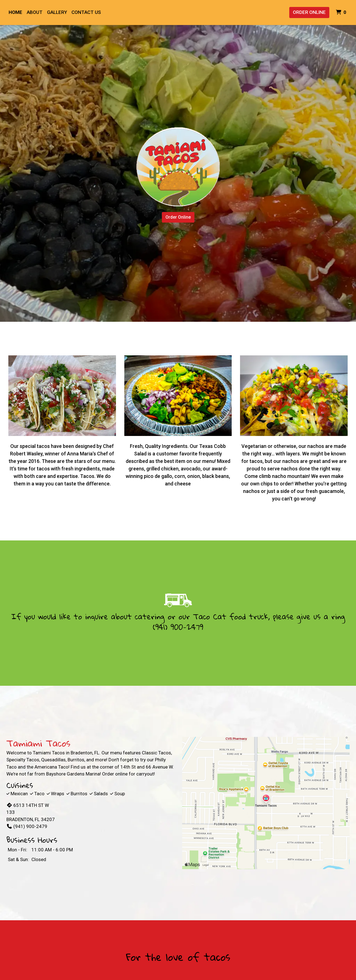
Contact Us (86, 12)
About (35, 12)
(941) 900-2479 (178, 627)
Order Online (309, 12)
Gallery (57, 12)
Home (15, 12)
